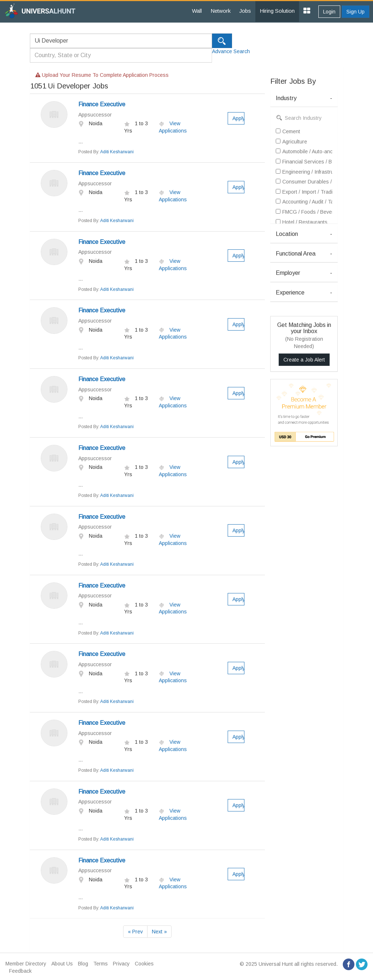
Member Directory (26, 964)
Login (329, 12)
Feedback (20, 971)
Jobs (245, 11)
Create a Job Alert (304, 360)
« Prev (135, 932)
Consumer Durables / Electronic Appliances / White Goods (304, 182)
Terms (101, 964)
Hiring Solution (277, 11)
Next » (159, 932)
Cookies (144, 964)
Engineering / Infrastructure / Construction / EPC (304, 172)
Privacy (121, 964)
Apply (239, 118)
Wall (197, 11)
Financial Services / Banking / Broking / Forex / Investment (304, 162)
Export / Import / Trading (304, 192)
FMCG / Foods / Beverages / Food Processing (304, 212)
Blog (83, 964)
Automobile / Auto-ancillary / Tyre (304, 151)
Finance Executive (102, 104)
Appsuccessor (95, 115)
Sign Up (356, 12)
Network (221, 11)
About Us (62, 964)
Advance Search (231, 51)
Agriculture (291, 142)
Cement (288, 131)
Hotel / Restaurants (302, 222)
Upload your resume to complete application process (102, 75)
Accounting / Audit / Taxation (304, 202)
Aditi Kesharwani (117, 152)
